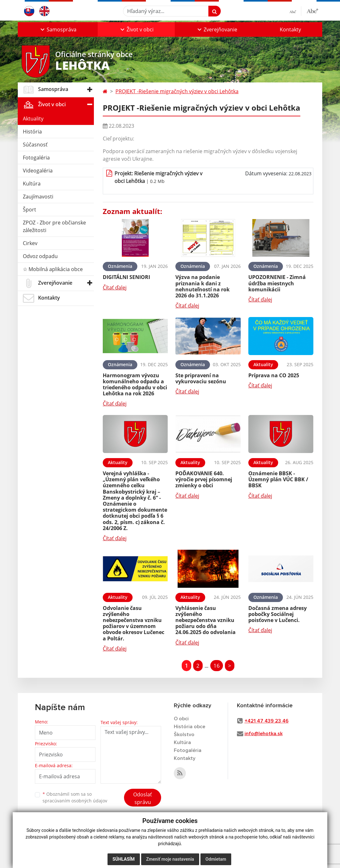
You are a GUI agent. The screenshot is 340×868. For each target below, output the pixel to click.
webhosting (29, 845)
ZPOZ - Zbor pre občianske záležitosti (54, 226)
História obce (190, 727)
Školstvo (184, 735)
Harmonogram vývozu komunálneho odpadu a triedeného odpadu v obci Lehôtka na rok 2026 (135, 385)
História (32, 132)
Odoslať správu (143, 798)
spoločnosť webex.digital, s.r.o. (84, 851)
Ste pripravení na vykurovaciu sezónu (201, 378)
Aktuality (33, 119)
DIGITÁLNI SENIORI (126, 277)
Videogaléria (38, 171)
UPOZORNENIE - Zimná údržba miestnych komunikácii (277, 283)
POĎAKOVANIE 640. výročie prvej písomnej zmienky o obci (204, 479)
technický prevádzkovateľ (42, 857)
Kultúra (32, 184)
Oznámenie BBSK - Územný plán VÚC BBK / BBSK (278, 479)
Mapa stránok (69, 839)
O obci (181, 719)
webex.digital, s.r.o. (60, 845)
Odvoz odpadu (40, 256)
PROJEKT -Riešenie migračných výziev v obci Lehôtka (177, 91)
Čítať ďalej (115, 288)
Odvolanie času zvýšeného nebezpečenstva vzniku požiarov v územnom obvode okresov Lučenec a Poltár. (134, 623)
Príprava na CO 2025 (274, 375)
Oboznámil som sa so (75, 797)
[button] (58, 29)
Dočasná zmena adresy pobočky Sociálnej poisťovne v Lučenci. (278, 614)
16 (217, 666)
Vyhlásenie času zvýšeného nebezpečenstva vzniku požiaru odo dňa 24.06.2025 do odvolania (206, 620)
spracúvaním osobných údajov (75, 801)
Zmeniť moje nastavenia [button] (170, 859)
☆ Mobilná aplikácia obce (53, 269)
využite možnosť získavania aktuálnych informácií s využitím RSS (57, 829)
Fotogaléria (36, 158)
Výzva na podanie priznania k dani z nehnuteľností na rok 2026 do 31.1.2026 (203, 286)
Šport (29, 210)
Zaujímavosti (38, 197)
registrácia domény (36, 851)
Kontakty (290, 29)
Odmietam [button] (216, 859)
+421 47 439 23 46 (267, 721)
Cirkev (30, 243)
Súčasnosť (35, 145)
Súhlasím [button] (124, 859)
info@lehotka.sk (264, 734)
